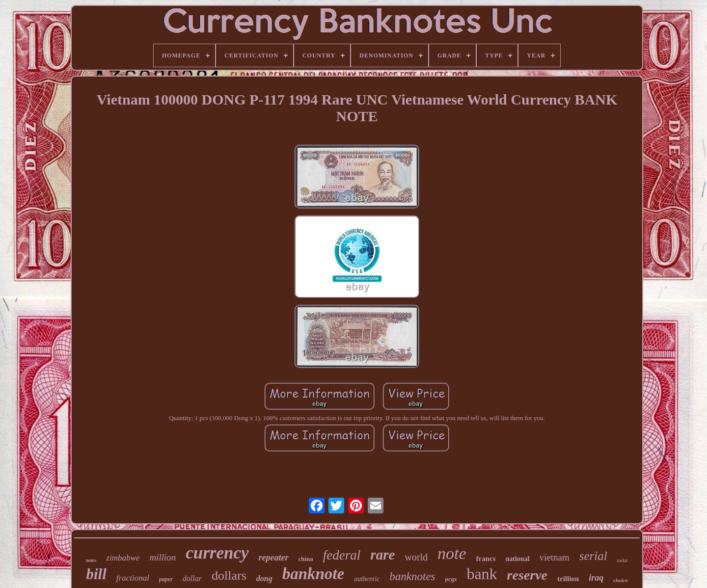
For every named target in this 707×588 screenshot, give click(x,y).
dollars (229, 575)
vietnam (555, 557)
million (163, 557)
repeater (274, 558)
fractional (133, 578)
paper (166, 579)
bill (96, 574)
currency (217, 553)
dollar (192, 578)
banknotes (412, 576)
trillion (568, 579)
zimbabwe (123, 558)
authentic (367, 579)
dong (264, 578)
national (518, 559)
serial (593, 556)
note (452, 553)
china (306, 559)
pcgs (451, 579)
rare (382, 555)
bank (482, 574)
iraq (596, 578)
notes (91, 560)
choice (620, 580)
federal (342, 555)
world (416, 557)
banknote (313, 574)
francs (486, 559)
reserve (527, 575)
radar (623, 560)
